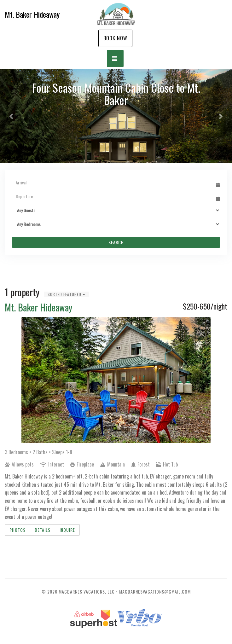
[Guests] (116, 210)
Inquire (67, 530)
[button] (12, 116)
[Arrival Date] (113, 183)
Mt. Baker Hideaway (38, 307)
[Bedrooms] (116, 224)
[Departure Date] (113, 196)
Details (43, 530)
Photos (17, 530)
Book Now (115, 38)
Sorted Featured (66, 294)
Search (116, 242)
